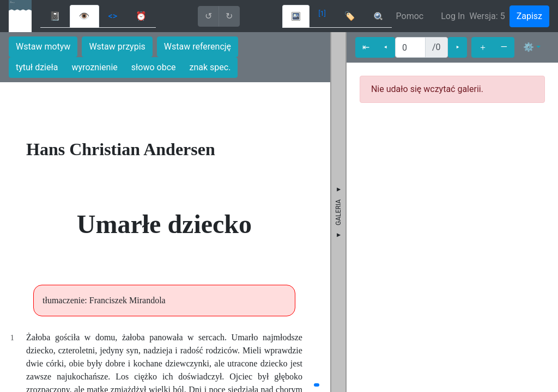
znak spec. (210, 67)
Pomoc (410, 16)
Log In (453, 16)
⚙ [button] (529, 47)
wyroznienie (95, 67)
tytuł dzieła (37, 67)
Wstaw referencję (198, 47)
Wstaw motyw (43, 47)
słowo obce (154, 67)
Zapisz (529, 16)
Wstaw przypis (117, 47)
